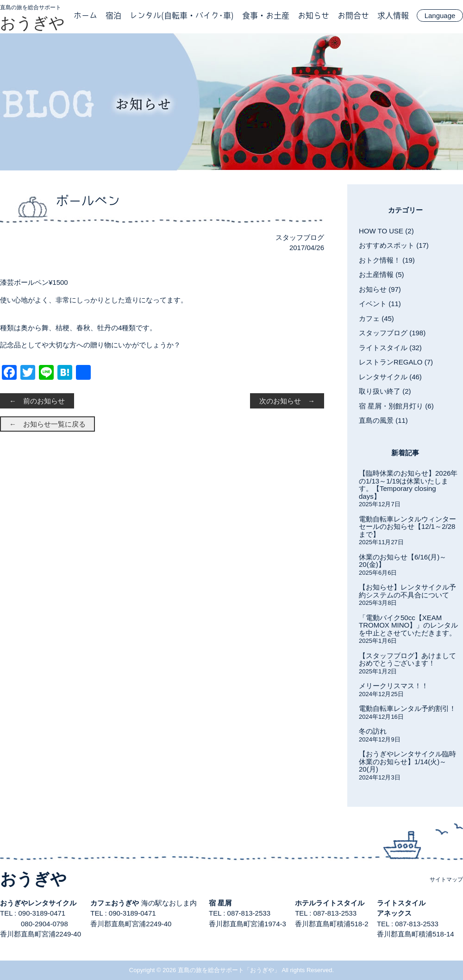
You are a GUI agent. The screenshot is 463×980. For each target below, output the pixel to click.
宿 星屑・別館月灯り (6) (396, 406)
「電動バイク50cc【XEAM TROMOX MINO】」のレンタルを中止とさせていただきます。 (408, 625)
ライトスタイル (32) (390, 348)
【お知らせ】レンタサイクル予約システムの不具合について (407, 591)
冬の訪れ (373, 731)
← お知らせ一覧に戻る (47, 424)
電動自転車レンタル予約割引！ (407, 708)
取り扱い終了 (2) (385, 391)
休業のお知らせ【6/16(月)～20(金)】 (403, 561)
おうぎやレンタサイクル (38, 903)
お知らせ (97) (380, 289)
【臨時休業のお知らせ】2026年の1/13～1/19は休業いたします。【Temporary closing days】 (408, 485)
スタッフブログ (300, 237)
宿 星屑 (220, 903)
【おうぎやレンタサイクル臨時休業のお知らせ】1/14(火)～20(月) (407, 761)
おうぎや (32, 23)
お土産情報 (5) (382, 274)
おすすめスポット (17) (394, 245)
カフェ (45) (376, 318)
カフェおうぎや (115, 903)
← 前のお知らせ (37, 401)
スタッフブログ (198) (392, 333)
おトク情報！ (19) (387, 260)
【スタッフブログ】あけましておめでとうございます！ (407, 660)
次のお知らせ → (287, 401)
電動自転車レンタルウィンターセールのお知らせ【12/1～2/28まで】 (407, 527)
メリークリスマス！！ (394, 686)
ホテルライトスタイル (330, 903)
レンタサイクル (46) (390, 377)
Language (440, 16)
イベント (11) (380, 304)
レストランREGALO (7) (396, 362)
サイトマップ (446, 879)
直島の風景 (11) (383, 420)
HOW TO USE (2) (386, 231)
